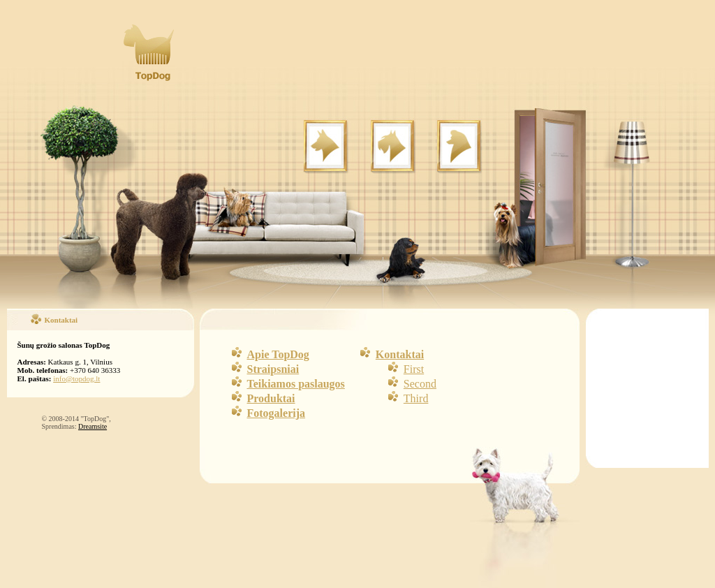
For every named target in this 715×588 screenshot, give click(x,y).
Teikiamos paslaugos (296, 384)
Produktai (271, 398)
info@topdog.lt (76, 378)
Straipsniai (273, 369)
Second (420, 384)
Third (416, 398)
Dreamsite (93, 426)
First (414, 369)
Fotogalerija (277, 413)
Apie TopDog (278, 354)
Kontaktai (400, 354)
